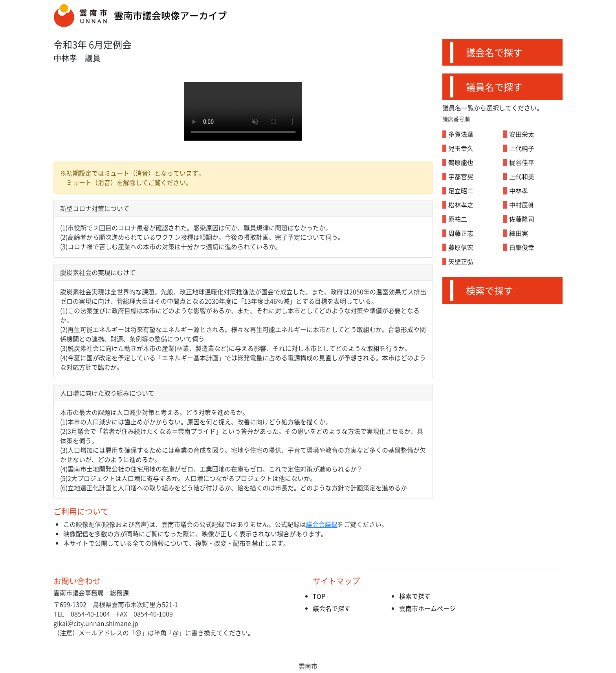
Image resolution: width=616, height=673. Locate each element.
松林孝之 (461, 205)
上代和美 (522, 176)
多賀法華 (461, 134)
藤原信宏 (461, 247)
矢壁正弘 (461, 261)
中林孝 (519, 191)
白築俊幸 (522, 247)
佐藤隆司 (522, 219)
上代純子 (522, 148)
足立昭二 (461, 191)
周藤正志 (461, 233)
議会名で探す (494, 52)
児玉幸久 (461, 148)
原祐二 (458, 219)
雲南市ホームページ (427, 608)
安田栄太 (522, 134)
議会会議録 (322, 524)
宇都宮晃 (461, 176)
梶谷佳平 (522, 162)
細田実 (519, 233)
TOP (319, 596)
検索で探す (489, 290)
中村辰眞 (522, 205)
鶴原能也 (461, 162)
